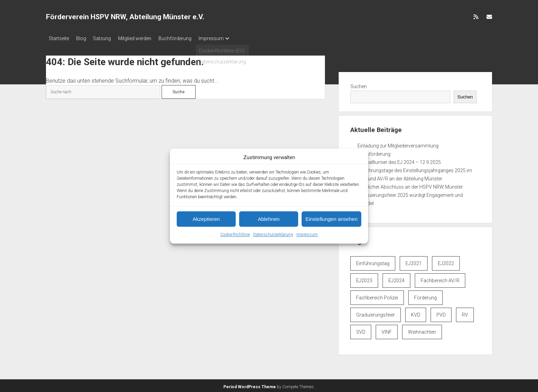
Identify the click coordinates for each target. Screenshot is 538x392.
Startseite (59, 38)
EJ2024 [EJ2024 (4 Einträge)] (396, 279)
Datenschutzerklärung (273, 235)
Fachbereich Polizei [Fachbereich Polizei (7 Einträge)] (377, 296)
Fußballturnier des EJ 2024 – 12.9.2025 (399, 160)
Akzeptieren (206, 219)
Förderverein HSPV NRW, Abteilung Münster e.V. (125, 17)
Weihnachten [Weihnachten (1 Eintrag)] (422, 330)
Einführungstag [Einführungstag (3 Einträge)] (373, 262)
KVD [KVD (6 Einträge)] (416, 313)
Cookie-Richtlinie (235, 235)
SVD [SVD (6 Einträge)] (361, 330)
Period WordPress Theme (250, 385)
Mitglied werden (144, 38)
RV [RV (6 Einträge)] (465, 313)
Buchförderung (188, 38)
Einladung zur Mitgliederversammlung (398, 144)
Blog (84, 38)
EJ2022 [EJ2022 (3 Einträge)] (446, 262)
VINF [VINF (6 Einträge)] (387, 330)
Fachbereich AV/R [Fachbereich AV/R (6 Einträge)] (440, 279)
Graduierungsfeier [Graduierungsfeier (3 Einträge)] (376, 313)
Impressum (307, 235)
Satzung (108, 38)
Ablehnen (268, 219)
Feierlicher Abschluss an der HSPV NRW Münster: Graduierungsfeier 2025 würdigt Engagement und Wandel (411, 193)
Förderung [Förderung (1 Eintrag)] (425, 296)
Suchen (359, 84)
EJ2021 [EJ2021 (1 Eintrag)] (414, 262)
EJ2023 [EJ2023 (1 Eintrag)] (364, 279)
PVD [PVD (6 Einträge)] (441, 313)
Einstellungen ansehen (331, 219)
